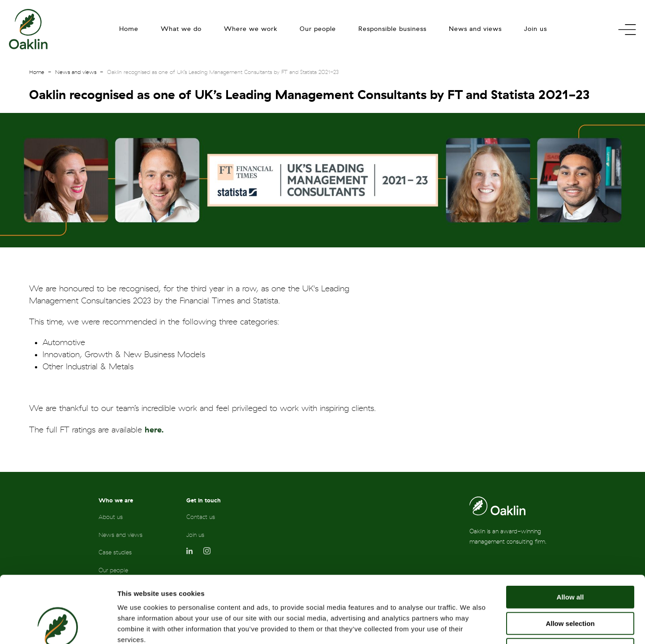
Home (129, 29)
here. (154, 430)
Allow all (570, 534)
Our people (318, 29)
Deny (570, 587)
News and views (475, 29)
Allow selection (570, 561)
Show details (470, 626)
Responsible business (392, 29)
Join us (535, 29)
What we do (181, 29)
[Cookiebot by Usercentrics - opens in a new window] (58, 627)
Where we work (251, 29)
